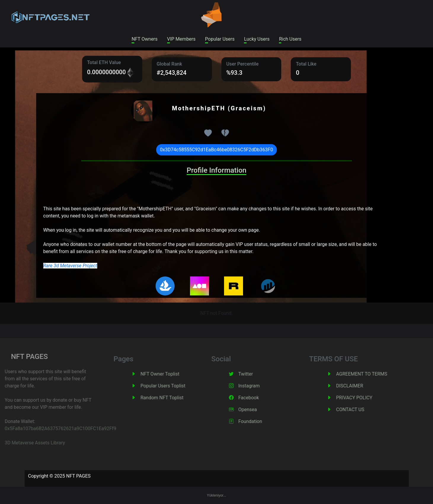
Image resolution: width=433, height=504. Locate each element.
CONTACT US (358, 410)
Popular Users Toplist (171, 386)
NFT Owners (145, 39)
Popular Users (220, 39)
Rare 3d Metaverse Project (70, 266)
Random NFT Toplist (170, 398)
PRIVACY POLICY (362, 398)
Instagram (257, 386)
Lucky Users (257, 39)
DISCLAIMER (357, 386)
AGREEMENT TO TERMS (369, 374)
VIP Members (181, 39)
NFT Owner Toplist (168, 374)
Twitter (253, 374)
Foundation (258, 421)
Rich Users (290, 39)
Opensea (255, 410)
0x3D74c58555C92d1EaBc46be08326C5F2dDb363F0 (216, 150)
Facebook (256, 398)
